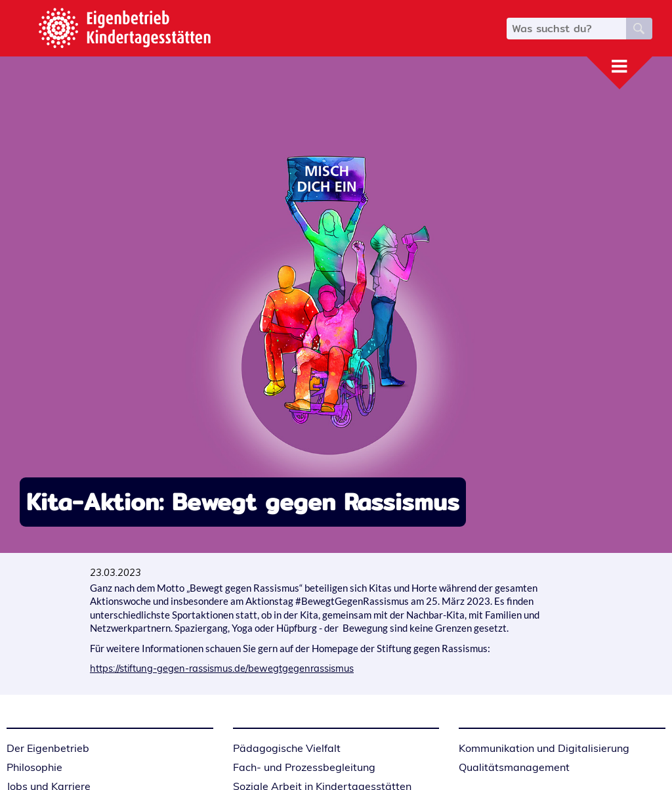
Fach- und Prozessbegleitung (304, 767)
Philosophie (34, 767)
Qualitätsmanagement (514, 767)
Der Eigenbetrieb (48, 748)
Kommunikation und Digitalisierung (544, 748)
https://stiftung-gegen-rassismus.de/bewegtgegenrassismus (222, 668)
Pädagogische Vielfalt (287, 748)
